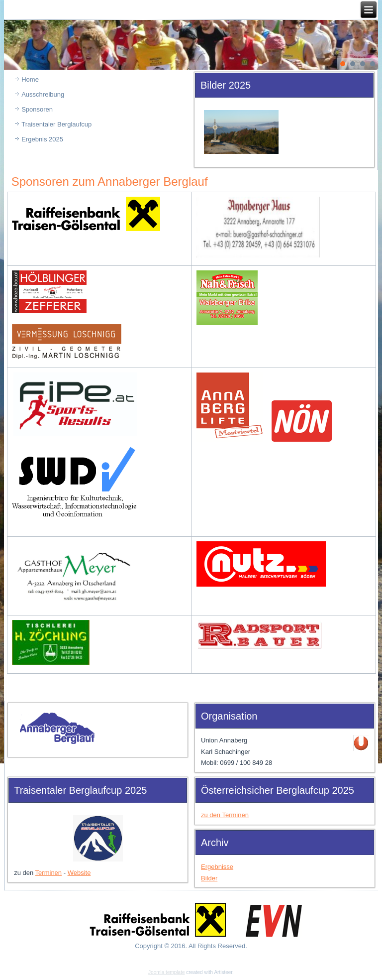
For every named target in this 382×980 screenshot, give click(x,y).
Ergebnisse (217, 867)
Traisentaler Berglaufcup (56, 124)
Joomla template (166, 972)
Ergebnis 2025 (42, 139)
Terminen (48, 873)
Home (30, 79)
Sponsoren (37, 109)
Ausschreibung (43, 94)
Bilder (209, 878)
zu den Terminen (225, 815)
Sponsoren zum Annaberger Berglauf (110, 182)
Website (79, 873)
